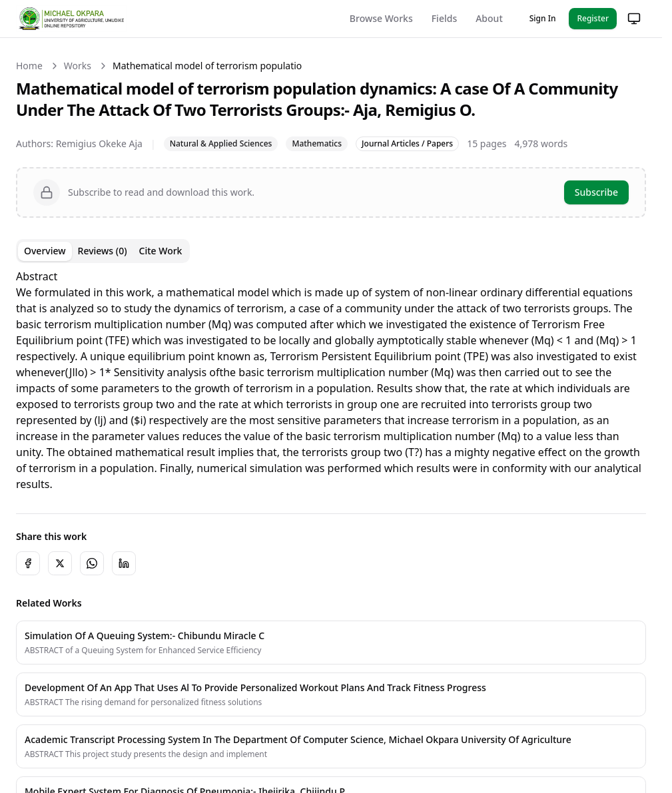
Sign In (543, 18)
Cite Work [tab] (161, 251)
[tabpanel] (331, 380)
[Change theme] (634, 19)
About (489, 18)
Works (78, 66)
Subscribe (596, 192)
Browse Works (381, 18)
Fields (444, 18)
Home (29, 66)
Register (593, 18)
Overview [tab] (45, 251)
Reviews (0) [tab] (103, 251)
